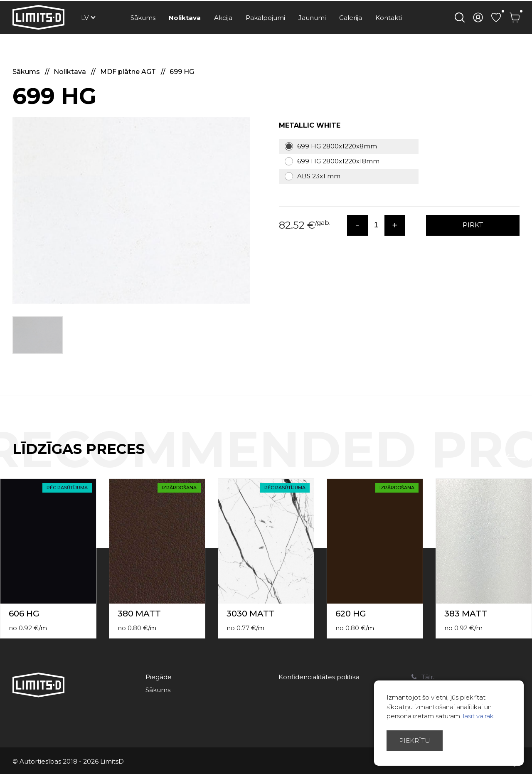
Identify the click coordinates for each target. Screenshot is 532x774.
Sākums (143, 18)
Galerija (351, 18)
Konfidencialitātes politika (319, 677)
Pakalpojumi (265, 18)
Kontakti (389, 18)
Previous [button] (510, 458)
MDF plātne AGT (129, 72)
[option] (131, 210)
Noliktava (185, 18)
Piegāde (159, 677)
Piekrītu (415, 741)
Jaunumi (312, 18)
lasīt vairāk (478, 716)
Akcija (223, 18)
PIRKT (473, 225)
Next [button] (527, 458)
